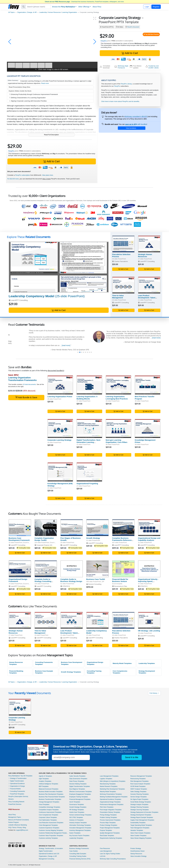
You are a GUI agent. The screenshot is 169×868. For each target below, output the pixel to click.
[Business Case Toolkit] (97, 569)
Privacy (20, 828)
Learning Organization (70, 12)
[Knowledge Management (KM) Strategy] (60, 472)
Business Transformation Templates (50, 799)
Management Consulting (46, 859)
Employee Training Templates (79, 797)
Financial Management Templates (80, 799)
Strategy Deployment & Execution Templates (144, 812)
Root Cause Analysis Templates (140, 784)
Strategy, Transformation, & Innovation (51, 848)
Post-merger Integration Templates (111, 810)
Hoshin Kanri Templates (77, 812)
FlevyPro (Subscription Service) (18, 797)
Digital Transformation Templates (80, 786)
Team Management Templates (140, 828)
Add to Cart (130, 53)
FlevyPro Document (133, 27)
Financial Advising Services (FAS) (80, 859)
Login (147, 7)
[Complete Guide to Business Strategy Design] (72, 569)
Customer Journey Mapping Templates (51, 830)
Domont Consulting (95, 584)
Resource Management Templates (141, 776)
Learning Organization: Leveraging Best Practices (117, 398)
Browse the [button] (64, 7)
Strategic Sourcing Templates (140, 810)
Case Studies (74, 851)
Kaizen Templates (75, 833)
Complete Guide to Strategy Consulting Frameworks (43, 581)
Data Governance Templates (78, 779)
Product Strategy (136, 848)
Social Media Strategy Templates (141, 802)
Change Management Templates (49, 802)
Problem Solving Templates (108, 817)
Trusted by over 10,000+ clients (154, 67)
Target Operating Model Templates (141, 825)
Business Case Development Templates (72, 663)
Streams (11, 799)
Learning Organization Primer (60, 396)
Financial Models (15, 789)
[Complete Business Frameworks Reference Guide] (123, 528)
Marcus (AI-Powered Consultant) (19, 820)
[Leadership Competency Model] (59, 267)
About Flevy (97, 7)
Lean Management (106, 851)
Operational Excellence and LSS (49, 854)
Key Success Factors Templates (79, 836)
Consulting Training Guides (78, 856)
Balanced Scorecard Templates (49, 789)
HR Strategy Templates (77, 810)
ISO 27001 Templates (76, 817)
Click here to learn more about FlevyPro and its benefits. (120, 101)
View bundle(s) (131, 128)
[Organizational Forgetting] (89, 472)
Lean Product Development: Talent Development (147, 298)
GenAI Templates (75, 802)
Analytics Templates (45, 781)
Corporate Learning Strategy (59, 440)
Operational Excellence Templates (110, 799)
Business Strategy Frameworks (79, 848)
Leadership (43, 12)
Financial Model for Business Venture (120, 580)
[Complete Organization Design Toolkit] (46, 528)
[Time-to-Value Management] (123, 285)
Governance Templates (77, 805)
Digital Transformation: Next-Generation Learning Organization (89, 442)
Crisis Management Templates (48, 825)
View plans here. (48, 175)
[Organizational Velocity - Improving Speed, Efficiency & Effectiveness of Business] (149, 569)
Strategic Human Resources (145, 255)
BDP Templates (44, 786)
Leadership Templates (147, 663)
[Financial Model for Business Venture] (123, 569)
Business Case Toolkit (96, 579)
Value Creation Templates (138, 836)
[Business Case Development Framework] (20, 528)
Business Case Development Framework (19, 539)
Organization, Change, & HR (27, 12)
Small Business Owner (138, 851)
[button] (10, 42)
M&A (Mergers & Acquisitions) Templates (113, 781)
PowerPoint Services (15, 804)
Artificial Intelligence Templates (48, 784)
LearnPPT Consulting (19, 300)
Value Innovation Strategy (138, 856)
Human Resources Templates (16, 663)
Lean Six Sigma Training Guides (110, 854)
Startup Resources (136, 854)
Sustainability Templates (138, 823)
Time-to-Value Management (118, 297)
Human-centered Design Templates (80, 815)
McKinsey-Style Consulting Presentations (113, 859)
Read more (45, 83)
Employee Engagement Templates (80, 794)
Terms (14, 828)
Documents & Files (121, 586)
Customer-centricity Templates (48, 838)
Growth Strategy (93, 538)
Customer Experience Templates (49, 828)
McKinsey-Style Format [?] (123, 67)
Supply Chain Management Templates (142, 820)
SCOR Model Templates (138, 786)
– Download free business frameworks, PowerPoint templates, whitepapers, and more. (84, 2)
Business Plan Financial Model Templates (52, 797)
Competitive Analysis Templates (49, 810)
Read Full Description (51, 135)
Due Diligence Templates (77, 789)
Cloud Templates (44, 805)
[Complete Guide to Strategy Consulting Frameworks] (46, 569)
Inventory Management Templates (80, 830)
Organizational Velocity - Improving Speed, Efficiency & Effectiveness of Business (149, 582)
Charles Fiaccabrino (121, 261)
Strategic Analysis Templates (139, 805)
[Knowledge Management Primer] (148, 429)
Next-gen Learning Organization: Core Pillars (117, 441)
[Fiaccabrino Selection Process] (123, 244)
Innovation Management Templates (80, 828)
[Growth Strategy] (97, 528)
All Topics (11, 12)
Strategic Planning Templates (140, 807)
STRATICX (66, 586)
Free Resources (105, 848)
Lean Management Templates (109, 776)
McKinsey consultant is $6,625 (136, 117)
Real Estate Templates (107, 836)
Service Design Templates (139, 797)
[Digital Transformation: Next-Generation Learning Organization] (89, 429)
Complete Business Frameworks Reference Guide (122, 540)
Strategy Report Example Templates (142, 817)
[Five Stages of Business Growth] (72, 528)
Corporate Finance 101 (44, 545)
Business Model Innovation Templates (51, 792)
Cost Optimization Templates (48, 820)
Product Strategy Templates (108, 825)
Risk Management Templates (140, 781)
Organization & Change (17, 786)
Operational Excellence (17, 784)
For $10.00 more (13, 179)
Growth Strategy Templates (71, 672)
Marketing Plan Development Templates (112, 789)
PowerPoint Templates (16, 794)
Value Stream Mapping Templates (141, 838)
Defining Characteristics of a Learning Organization (27, 98)
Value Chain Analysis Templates (140, 833)
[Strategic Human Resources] (149, 244)
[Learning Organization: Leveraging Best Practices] (119, 385)
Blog (25, 828)
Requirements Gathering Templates (111, 838)
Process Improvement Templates (110, 820)
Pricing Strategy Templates (108, 815)
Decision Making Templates (78, 784)
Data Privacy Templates (77, 781)
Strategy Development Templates (147, 672)
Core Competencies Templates (120, 672)
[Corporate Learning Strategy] (60, 429)
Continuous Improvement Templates (50, 812)
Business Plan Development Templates (51, 794)
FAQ (10, 828)
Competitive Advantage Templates (49, 807)
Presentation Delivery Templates (110, 812)
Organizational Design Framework (18, 580)
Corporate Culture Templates (48, 817)
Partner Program (14, 822)
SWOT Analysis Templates (139, 789)
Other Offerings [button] (84, 7)
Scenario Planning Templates (140, 794)
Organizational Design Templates (95, 663)
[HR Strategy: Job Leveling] (149, 620)
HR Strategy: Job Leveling (149, 631)
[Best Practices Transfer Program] (148, 385)
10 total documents (29, 384)
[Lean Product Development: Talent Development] (149, 285)
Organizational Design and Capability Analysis (149, 539)
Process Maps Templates (108, 823)
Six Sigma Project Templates (139, 799)
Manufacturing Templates (108, 784)
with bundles (136, 124)
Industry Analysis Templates (78, 823)
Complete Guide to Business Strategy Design (71, 580)
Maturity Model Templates (122, 663)
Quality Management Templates (110, 833)
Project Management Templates (110, 828)
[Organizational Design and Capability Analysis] (149, 528)
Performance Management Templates (112, 805)
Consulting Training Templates (94, 672)
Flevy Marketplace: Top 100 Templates (20, 776)
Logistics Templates (106, 779)
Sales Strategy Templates (138, 792)
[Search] (38, 7)
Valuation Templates (137, 830)
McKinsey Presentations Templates (111, 794)
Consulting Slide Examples (78, 854)
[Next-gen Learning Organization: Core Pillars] (119, 429)
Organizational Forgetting (87, 483)
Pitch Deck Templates (107, 807)
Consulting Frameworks (17, 791)
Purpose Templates (106, 830)
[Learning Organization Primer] (60, 385)
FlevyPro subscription (23, 175)
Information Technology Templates (80, 825)
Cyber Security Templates (77, 776)
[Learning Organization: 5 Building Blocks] (89, 385)
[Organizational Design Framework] (20, 569)
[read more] (138, 345)
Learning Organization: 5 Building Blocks (87, 398)
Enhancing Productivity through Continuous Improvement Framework (33, 94)
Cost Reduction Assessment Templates (51, 823)
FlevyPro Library (126, 84)
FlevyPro (104, 41)
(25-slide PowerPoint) (47, 296)
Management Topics (15, 817)
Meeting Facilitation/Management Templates (114, 797)
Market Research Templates (109, 786)
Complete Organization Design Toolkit (44, 539)
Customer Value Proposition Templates (51, 836)
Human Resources (54, 12)
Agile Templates (44, 779)
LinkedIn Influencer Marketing (18, 825)
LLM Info (103, 856)
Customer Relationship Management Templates (54, 833)
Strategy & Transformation (17, 778)
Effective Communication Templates (81, 792)
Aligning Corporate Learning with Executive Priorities (28, 101)
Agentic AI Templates (45, 776)
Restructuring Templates (138, 779)
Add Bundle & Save (26, 397)
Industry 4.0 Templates (77, 820)
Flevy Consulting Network (16, 802)
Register (156, 7)
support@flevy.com (22, 830)
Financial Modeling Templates (16, 672)
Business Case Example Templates (44, 672)
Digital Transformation (16, 781)
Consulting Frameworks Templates (44, 663)
